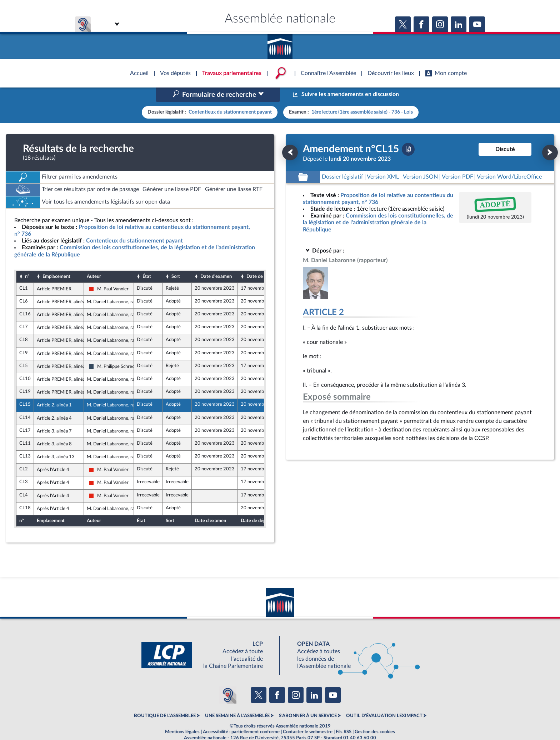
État (147, 261)
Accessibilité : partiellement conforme (241, 716)
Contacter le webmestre (308, 716)
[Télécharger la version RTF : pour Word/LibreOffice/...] (509, 162)
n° (27, 261)
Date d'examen (216, 261)
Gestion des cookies (375, 716)
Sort (176, 261)
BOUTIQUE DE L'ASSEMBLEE (165, 701)
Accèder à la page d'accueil (280, 44)
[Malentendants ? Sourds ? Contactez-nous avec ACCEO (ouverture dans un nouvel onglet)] (228, 680)
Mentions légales (182, 716)
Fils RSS (344, 716)
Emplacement (56, 261)
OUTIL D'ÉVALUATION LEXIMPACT (384, 701)
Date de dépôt (261, 261)
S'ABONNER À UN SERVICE (308, 701)
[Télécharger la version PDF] (408, 134)
